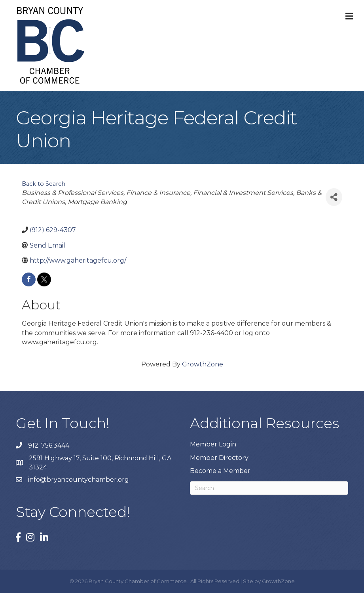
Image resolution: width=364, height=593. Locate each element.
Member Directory (219, 458)
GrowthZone (203, 364)
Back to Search (44, 184)
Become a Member (220, 471)
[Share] (334, 197)
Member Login (213, 444)
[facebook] (29, 279)
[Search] (269, 488)
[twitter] (44, 279)
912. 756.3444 (49, 445)
